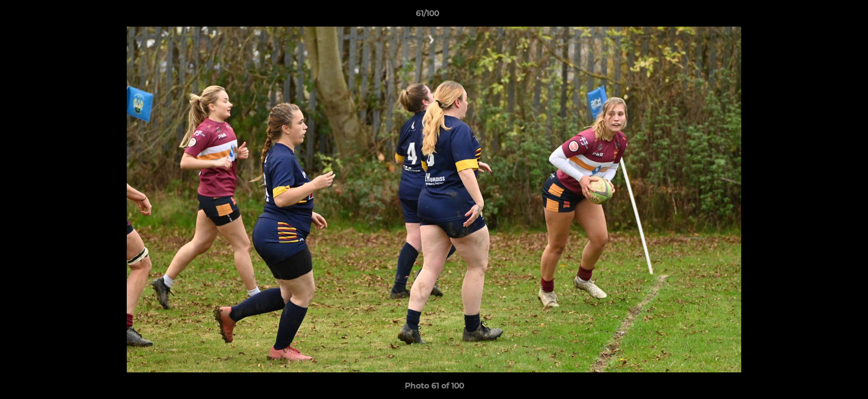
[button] (821, 16)
